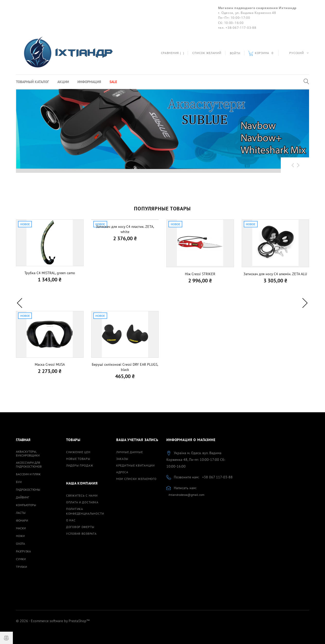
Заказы (122, 459)
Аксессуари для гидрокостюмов (29, 464)
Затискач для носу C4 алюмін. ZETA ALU (275, 274)
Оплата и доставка (82, 502)
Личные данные (129, 452)
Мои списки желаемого (136, 479)
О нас (71, 520)
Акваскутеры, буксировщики (28, 453)
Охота (20, 544)
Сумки (21, 559)
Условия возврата (81, 534)
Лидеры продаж (80, 465)
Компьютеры (26, 505)
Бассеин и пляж (28, 474)
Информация (89, 82)
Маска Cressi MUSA (50, 364)
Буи (19, 482)
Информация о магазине (191, 440)
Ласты (21, 513)
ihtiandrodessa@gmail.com (186, 495)
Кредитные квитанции (136, 465)
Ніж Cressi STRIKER (200, 274)
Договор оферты (80, 527)
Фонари (22, 520)
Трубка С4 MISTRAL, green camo (50, 273)
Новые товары (78, 459)
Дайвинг (22, 497)
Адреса (122, 472)
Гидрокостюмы (28, 490)
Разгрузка (23, 551)
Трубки (21, 567)
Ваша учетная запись (137, 440)
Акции (63, 82)
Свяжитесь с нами (82, 495)
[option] (162, 129)
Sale (113, 82)
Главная (23, 440)
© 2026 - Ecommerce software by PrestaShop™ (53, 621)
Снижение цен (78, 452)
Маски (21, 528)
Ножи (20, 536)
